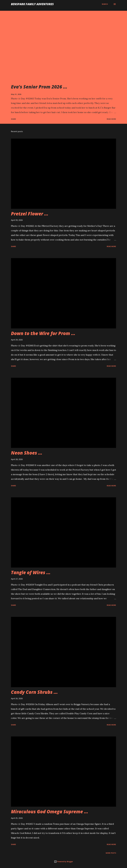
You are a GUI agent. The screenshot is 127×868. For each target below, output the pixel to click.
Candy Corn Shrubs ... (34, 692)
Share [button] (13, 119)
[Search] (105, 4)
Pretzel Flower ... (30, 214)
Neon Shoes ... (27, 453)
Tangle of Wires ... (31, 572)
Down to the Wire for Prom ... (43, 333)
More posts (111, 853)
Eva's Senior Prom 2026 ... (39, 87)
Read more (111, 119)
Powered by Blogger (63, 862)
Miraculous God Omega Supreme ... (50, 812)
